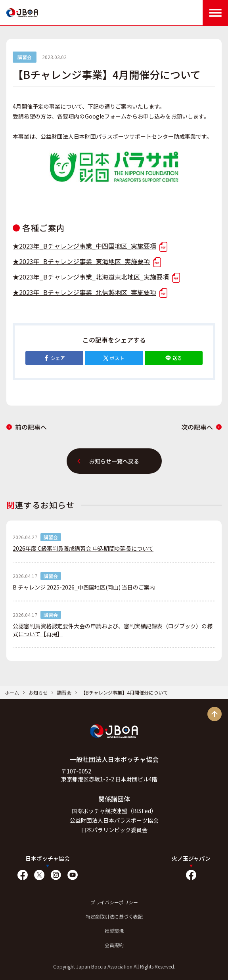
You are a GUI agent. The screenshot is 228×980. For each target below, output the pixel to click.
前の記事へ (27, 427)
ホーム (12, 692)
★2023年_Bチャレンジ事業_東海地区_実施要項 (87, 261)
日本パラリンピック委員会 (114, 830)
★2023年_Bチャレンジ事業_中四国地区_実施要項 (90, 246)
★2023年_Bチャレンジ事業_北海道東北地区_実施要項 (96, 277)
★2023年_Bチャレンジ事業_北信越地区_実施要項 (90, 292)
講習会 (64, 692)
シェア (54, 358)
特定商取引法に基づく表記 (114, 916)
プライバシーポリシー (114, 902)
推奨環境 (114, 931)
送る (174, 358)
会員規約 (114, 945)
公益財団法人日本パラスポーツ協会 (114, 820)
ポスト (114, 358)
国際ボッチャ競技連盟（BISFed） (114, 811)
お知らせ (38, 692)
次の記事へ (201, 427)
